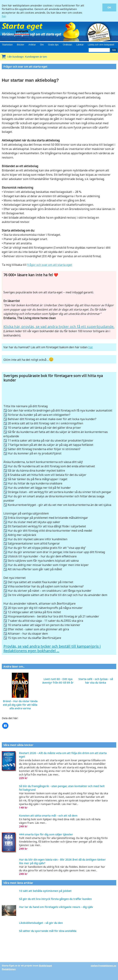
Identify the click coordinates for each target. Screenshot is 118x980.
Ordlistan (68, 45)
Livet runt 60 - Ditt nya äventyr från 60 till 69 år (58, 681)
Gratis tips (53, 45)
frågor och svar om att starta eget (50, 265)
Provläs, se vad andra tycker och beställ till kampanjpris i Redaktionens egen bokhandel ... (52, 649)
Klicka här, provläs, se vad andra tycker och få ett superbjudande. (59, 327)
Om (42, 45)
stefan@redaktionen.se (103, 966)
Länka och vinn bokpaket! (101, 45)
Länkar (80, 45)
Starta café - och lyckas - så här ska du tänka (96, 681)
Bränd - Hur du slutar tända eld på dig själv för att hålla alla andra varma (20, 705)
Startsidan (7, 45)
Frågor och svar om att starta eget (25, 67)
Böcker (21, 45)
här (4, 16)
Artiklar (32, 45)
